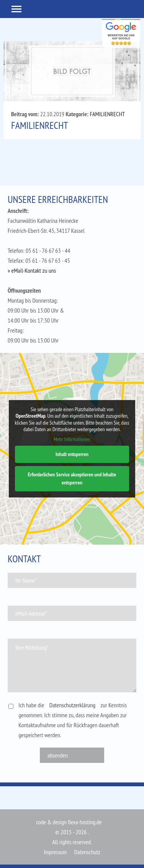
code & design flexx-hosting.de (69, 822)
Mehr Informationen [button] (72, 439)
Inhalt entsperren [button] (72, 454)
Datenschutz (87, 852)
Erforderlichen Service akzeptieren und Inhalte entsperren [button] (72, 478)
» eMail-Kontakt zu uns (32, 270)
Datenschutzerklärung (72, 705)
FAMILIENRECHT (107, 114)
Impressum (55, 852)
